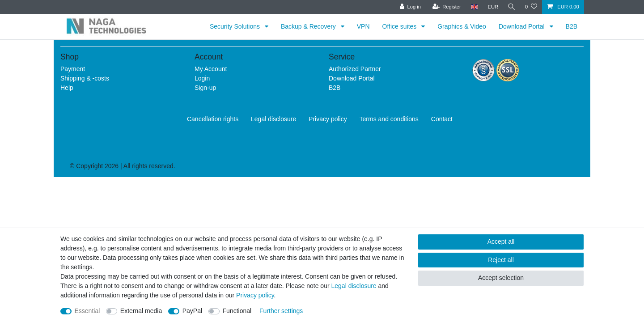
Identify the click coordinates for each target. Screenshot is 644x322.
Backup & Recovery (309, 26)
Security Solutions (236, 26)
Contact (442, 119)
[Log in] (409, 7)
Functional (237, 311)
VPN (363, 26)
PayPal (192, 311)
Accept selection (501, 278)
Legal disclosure (273, 119)
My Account (211, 69)
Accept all (501, 241)
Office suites (400, 26)
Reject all (501, 260)
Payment (73, 69)
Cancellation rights (213, 119)
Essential (87, 311)
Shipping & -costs (85, 78)
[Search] (511, 7)
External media (141, 311)
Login (202, 78)
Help (67, 88)
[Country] (473, 7)
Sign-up (205, 88)
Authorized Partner (355, 69)
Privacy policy (328, 119)
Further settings (281, 311)
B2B (572, 26)
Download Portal (523, 26)
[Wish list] (531, 7)
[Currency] (492, 7)
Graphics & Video (462, 26)
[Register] (446, 7)
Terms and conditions (389, 119)
